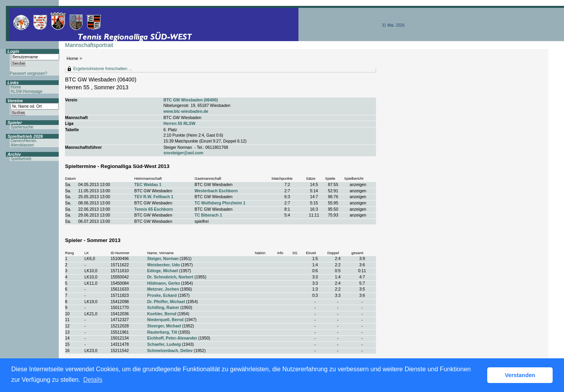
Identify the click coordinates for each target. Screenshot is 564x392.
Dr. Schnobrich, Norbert (170, 277)
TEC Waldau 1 (148, 185)
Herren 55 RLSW (179, 124)
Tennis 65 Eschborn (154, 209)
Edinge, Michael (163, 271)
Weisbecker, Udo (164, 265)
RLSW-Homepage (26, 91)
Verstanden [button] (520, 375)
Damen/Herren (23, 141)
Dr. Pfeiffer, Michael (166, 302)
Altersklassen (22, 145)
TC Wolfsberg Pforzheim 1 (220, 203)
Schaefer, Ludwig (164, 344)
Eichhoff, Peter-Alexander (172, 338)
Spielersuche (22, 127)
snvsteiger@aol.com (183, 153)
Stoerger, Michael (164, 326)
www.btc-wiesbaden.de (186, 111)
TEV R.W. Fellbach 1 (154, 197)
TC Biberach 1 (208, 215)
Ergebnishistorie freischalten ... (103, 69)
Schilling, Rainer (163, 308)
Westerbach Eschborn (216, 191)
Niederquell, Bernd (165, 320)
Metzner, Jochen (163, 289)
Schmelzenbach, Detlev (170, 351)
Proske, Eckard (162, 295)
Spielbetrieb (21, 159)
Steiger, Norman (163, 259)
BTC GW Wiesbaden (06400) (191, 100)
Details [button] (93, 380)
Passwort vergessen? (29, 73)
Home (72, 58)
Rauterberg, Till (162, 332)
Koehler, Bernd (162, 314)
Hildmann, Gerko (164, 283)
